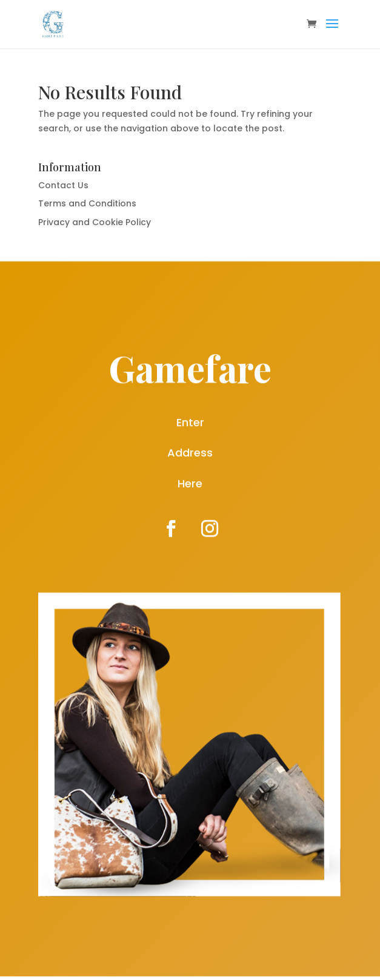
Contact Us (63, 185)
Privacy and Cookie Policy (95, 222)
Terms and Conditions (87, 203)
